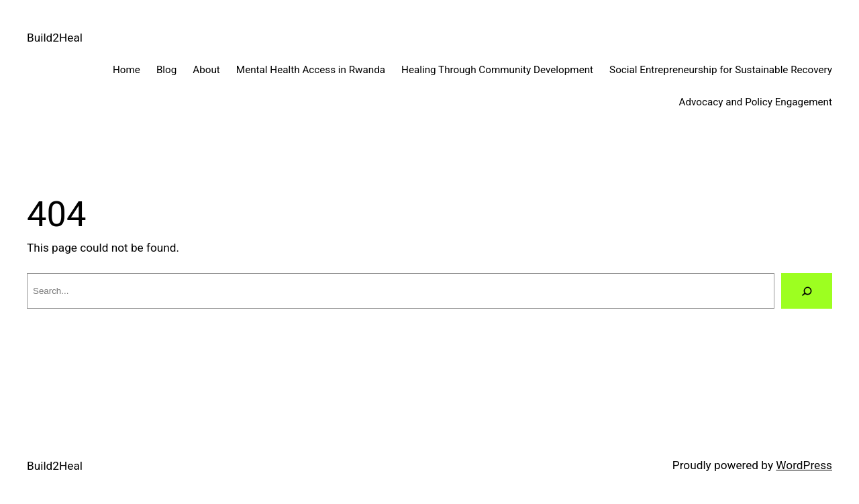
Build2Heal (55, 38)
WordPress (804, 465)
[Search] (807, 291)
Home (127, 70)
